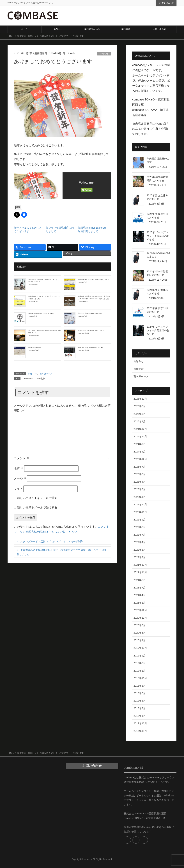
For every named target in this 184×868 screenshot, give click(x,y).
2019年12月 (140, 648)
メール (20, 478)
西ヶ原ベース (46, 374)
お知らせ (104, 54)
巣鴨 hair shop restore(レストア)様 (90, 348)
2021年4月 (140, 595)
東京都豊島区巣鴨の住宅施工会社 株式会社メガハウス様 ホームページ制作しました (61, 552)
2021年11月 (140, 572)
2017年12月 (140, 723)
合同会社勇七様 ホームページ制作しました (94, 280)
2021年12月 (140, 565)
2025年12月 (140, 399)
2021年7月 (140, 588)
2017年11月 (140, 731)
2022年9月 (140, 520)
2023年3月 (140, 489)
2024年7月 (140, 444)
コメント (22, 458)
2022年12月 (140, 505)
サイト (18, 488)
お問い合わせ (167, 3)
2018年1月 (140, 716)
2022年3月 (140, 550)
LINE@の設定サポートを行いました (91, 330)
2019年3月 (140, 663)
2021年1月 (140, 603)
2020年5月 (140, 633)
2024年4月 (140, 452)
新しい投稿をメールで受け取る (37, 507)
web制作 (41, 379)
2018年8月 (140, 686)
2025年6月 (140, 414)
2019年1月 (140, 671)
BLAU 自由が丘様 (35, 348)
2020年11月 (140, 618)
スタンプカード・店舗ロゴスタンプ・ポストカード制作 (52, 541)
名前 (19, 468)
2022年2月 (140, 557)
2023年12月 (140, 459)
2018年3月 (140, 708)
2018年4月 (140, 701)
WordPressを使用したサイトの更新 (41, 313)
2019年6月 (140, 656)
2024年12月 (140, 429)
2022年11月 (140, 512)
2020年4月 (140, 640)
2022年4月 (140, 542)
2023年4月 (140, 482)
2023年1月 (140, 497)
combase (29, 379)
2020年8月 (140, 625)
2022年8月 (140, 527)
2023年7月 (140, 467)
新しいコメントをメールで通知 (37, 498)
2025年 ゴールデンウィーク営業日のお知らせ (158, 236)
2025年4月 (140, 421)
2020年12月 (140, 610)
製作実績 (139, 369)
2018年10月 (140, 678)
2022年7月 (140, 535)
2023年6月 (140, 474)
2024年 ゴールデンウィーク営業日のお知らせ (158, 330)
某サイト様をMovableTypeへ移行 (90, 313)
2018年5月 (140, 693)
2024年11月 (140, 437)
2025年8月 (140, 406)
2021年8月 (140, 580)
